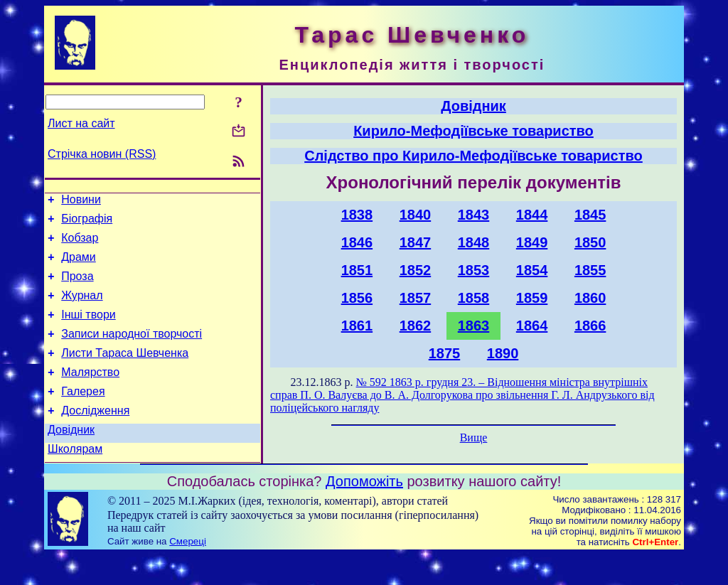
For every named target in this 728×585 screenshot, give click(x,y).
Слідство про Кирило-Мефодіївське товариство (473, 156)
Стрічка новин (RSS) (102, 154)
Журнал (82, 308)
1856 (357, 298)
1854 (532, 270)
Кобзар (80, 244)
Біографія (87, 223)
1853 (474, 270)
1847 (416, 242)
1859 (532, 298)
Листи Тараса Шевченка (125, 372)
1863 (474, 326)
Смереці (188, 571)
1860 (590, 298)
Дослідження (95, 436)
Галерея (83, 415)
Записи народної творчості (132, 351)
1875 (445, 353)
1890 (503, 353)
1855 (590, 270)
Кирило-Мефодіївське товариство (473, 131)
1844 (532, 215)
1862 (416, 326)
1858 (474, 298)
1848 (474, 242)
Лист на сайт (81, 123)
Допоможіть (364, 511)
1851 (357, 270)
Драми (79, 265)
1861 (357, 326)
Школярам (75, 479)
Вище (474, 438)
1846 (357, 242)
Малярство (90, 393)
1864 (532, 326)
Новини (81, 202)
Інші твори (89, 329)
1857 (416, 298)
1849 (532, 242)
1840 (416, 215)
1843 (474, 215)
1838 (357, 215)
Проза (77, 287)
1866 (590, 326)
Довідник (71, 457)
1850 (590, 242)
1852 (416, 270)
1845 (590, 215)
